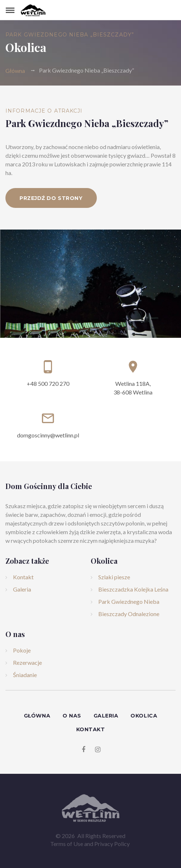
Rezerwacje (27, 662)
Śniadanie (25, 675)
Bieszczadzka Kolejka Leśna (133, 589)
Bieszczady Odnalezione (129, 614)
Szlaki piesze (114, 577)
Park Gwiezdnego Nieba (129, 601)
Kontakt (23, 577)
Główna (15, 70)
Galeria (22, 589)
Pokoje (22, 650)
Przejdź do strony (51, 198)
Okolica (144, 716)
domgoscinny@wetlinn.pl (48, 435)
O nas (72, 716)
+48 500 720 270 (48, 383)
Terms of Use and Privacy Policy (90, 844)
